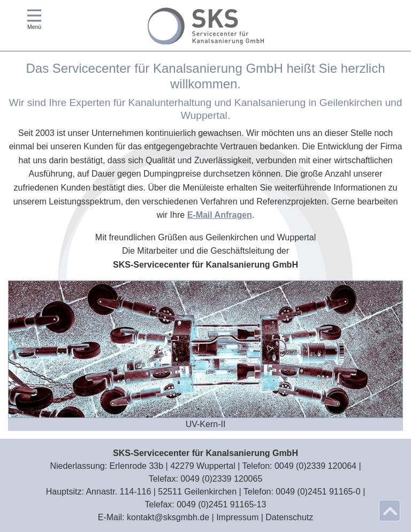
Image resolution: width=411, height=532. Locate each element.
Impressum (237, 517)
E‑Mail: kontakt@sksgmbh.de (154, 517)
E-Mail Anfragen (220, 215)
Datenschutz (289, 517)
